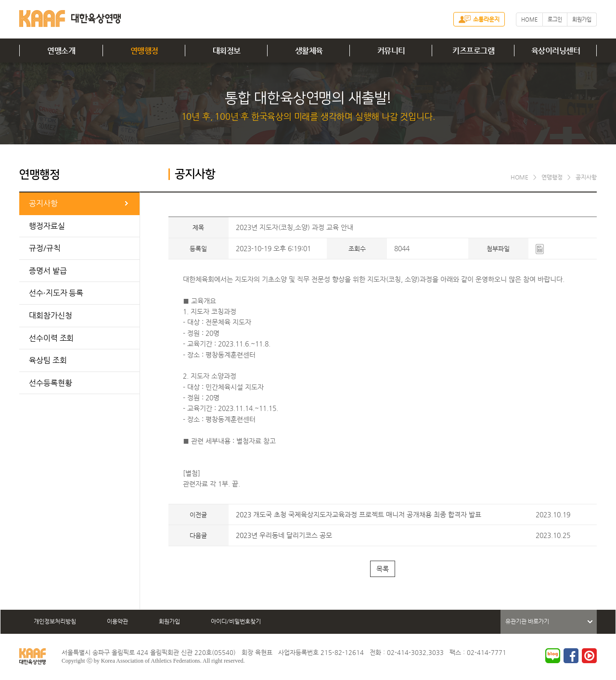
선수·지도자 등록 (56, 293)
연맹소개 (61, 51)
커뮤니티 (391, 51)
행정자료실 (47, 226)
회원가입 (582, 19)
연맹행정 (144, 51)
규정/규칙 (45, 248)
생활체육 (309, 51)
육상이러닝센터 (556, 51)
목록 (383, 569)
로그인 (555, 19)
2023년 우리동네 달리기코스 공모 (284, 535)
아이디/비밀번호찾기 (236, 621)
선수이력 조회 (51, 338)
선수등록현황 (50, 383)
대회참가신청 (50, 315)
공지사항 (43, 203)
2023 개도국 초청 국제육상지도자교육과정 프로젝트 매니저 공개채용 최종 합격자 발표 (359, 514)
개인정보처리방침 (55, 621)
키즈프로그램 (473, 51)
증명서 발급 (48, 271)
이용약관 (117, 621)
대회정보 (227, 51)
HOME (529, 19)
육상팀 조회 (48, 360)
